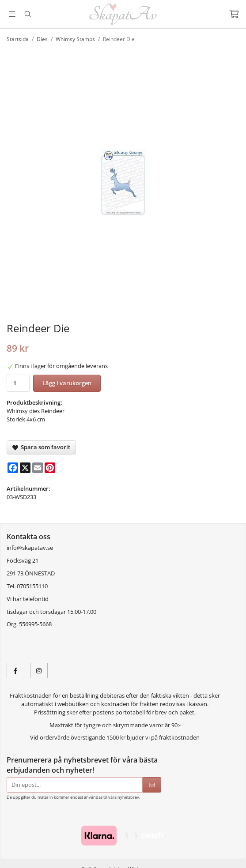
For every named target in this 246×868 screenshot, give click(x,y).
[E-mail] (38, 468)
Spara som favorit (41, 447)
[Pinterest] (50, 468)
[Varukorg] (234, 14)
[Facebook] (13, 468)
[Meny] (12, 14)
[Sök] (28, 14)
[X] (25, 468)
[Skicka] (152, 785)
